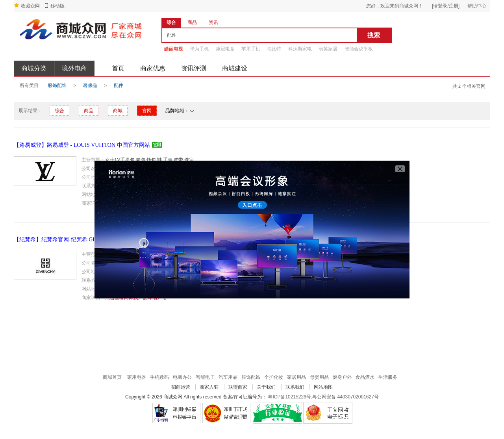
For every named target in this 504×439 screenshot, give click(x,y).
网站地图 (323, 387)
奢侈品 (90, 85)
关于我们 (266, 387)
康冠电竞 (225, 49)
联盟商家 (238, 387)
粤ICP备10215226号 (289, 397)
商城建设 (235, 68)
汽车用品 (228, 377)
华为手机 (199, 49)
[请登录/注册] (446, 6)
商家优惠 (153, 68)
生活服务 (388, 377)
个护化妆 (274, 377)
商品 (89, 111)
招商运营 (181, 387)
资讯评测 (194, 68)
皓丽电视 (174, 49)
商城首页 (112, 377)
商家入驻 (209, 387)
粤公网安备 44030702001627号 (346, 397)
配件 (119, 85)
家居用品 (296, 377)
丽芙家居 (328, 49)
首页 (118, 68)
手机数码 (159, 377)
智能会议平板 (359, 49)
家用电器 (137, 377)
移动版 (57, 6)
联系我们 (295, 387)
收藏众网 (30, 6)
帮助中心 (477, 6)
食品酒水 (365, 377)
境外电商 (74, 68)
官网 (147, 111)
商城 (118, 111)
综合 (59, 111)
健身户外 (342, 377)
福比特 (274, 49)
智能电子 (205, 377)
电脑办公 (182, 377)
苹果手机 (251, 49)
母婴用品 (319, 377)
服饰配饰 (57, 85)
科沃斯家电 (300, 49)
